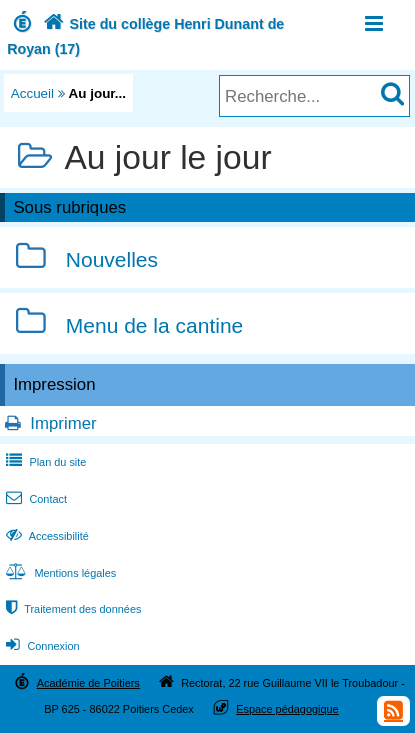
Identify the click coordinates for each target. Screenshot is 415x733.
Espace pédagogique (287, 709)
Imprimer (63, 423)
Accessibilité (45, 536)
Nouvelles (112, 260)
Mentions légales (59, 573)
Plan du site (44, 462)
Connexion (40, 646)
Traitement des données (71, 609)
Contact (34, 499)
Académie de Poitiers (88, 683)
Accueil (32, 93)
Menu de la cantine (154, 325)
